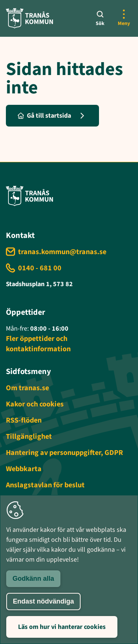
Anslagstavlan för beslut (45, 485)
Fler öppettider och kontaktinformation (38, 344)
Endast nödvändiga (43, 601)
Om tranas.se (27, 388)
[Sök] (100, 18)
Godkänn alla (33, 579)
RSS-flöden (24, 420)
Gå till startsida (44, 116)
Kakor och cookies (35, 404)
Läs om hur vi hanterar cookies (62, 627)
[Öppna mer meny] (124, 18)
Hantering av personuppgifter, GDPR (64, 453)
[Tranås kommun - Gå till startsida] (29, 18)
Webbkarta (24, 469)
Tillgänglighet (29, 437)
